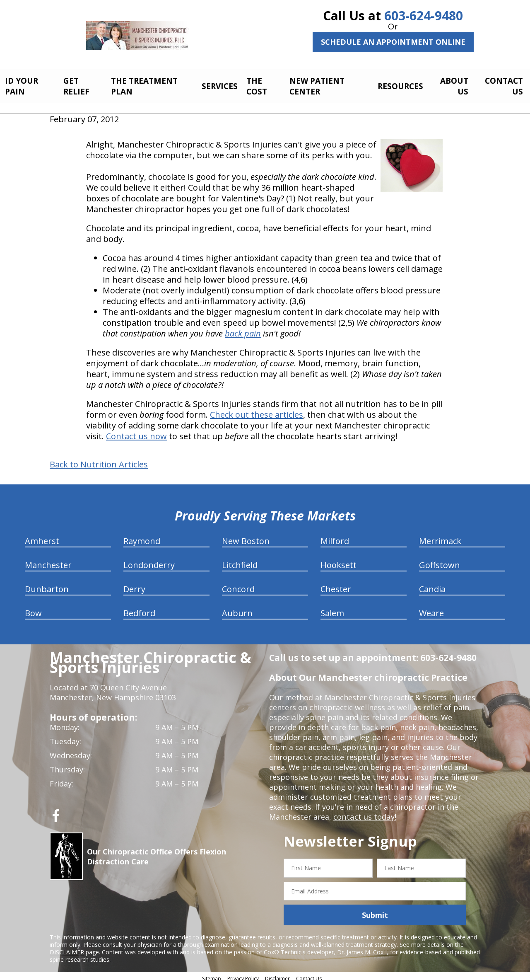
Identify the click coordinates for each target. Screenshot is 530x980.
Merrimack (440, 536)
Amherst (42, 536)
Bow (33, 609)
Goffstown (440, 560)
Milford (335, 536)
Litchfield (240, 560)
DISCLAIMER (67, 947)
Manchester (48, 560)
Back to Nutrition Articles (99, 460)
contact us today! (364, 812)
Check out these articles (257, 410)
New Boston (246, 536)
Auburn (237, 609)
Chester (336, 584)
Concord (238, 584)
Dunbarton (47, 584)
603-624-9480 (424, 16)
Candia (432, 584)
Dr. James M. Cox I (362, 947)
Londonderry (149, 560)
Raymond (142, 536)
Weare (431, 609)
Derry (134, 584)
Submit (375, 910)
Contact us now (136, 432)
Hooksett (338, 560)
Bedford (139, 609)
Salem (332, 609)
